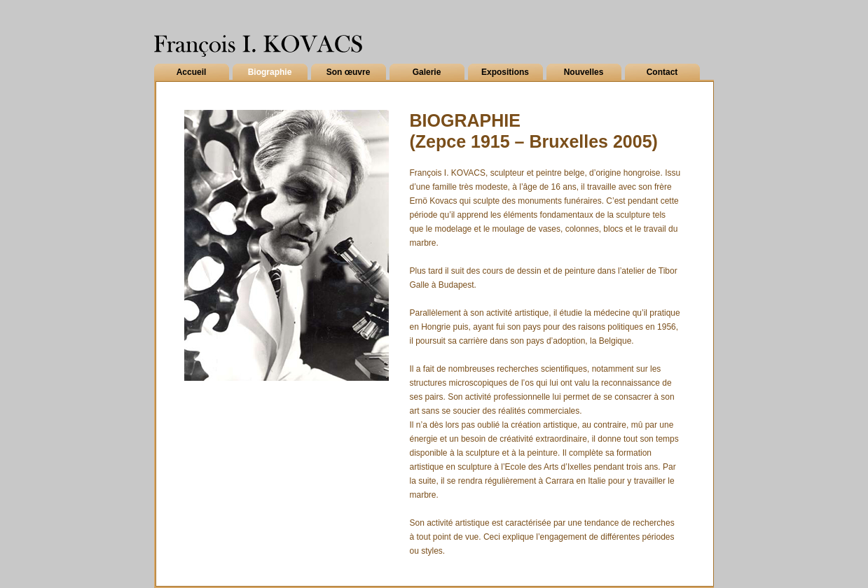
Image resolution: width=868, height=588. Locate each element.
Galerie (427, 72)
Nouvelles (584, 72)
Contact (662, 72)
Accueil (192, 72)
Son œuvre (349, 72)
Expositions (505, 72)
